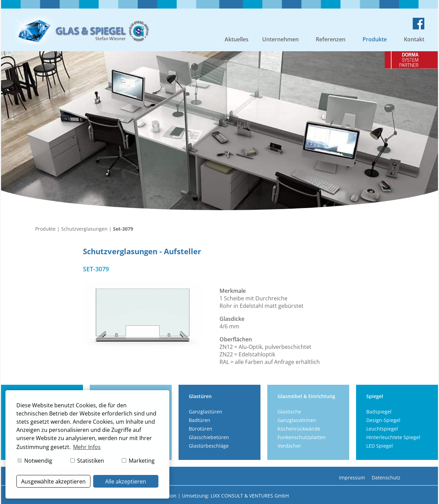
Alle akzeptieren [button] (126, 481)
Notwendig (35, 461)
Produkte (375, 39)
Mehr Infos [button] (87, 447)
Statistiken (87, 461)
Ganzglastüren (206, 412)
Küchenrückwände (299, 429)
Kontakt (414, 39)
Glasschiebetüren (209, 437)
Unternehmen (280, 39)
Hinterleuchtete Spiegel (393, 437)
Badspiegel (379, 412)
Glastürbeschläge (209, 446)
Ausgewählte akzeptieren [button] (53, 481)
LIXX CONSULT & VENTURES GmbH (250, 496)
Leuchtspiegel (382, 429)
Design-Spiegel (383, 420)
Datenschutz (386, 478)
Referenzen (331, 39)
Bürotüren (201, 429)
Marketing (138, 461)
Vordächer (289, 446)
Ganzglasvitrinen (297, 420)
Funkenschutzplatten (302, 437)
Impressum (352, 478)
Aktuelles (237, 39)
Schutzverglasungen (84, 229)
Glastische (289, 412)
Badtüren (200, 420)
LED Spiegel (380, 446)
